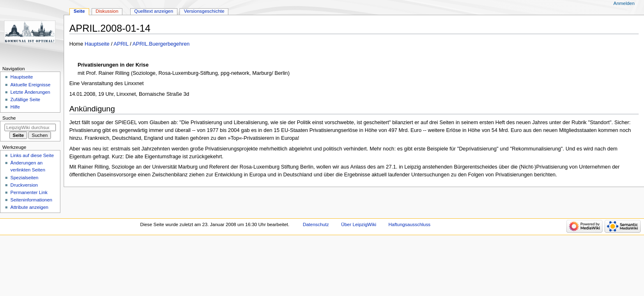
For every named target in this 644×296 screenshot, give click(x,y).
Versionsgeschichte (204, 11)
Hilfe (15, 107)
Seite (79, 11)
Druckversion (24, 185)
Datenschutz (316, 224)
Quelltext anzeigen (154, 11)
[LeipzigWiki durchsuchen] (30, 127)
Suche (9, 118)
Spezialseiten (24, 178)
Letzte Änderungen (30, 92)
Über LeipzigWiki (359, 224)
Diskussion (107, 11)
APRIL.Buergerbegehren (161, 44)
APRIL (121, 44)
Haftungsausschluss (409, 224)
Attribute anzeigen (29, 207)
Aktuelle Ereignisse (30, 85)
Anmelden (624, 3)
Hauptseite (97, 44)
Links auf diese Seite (32, 155)
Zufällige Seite (25, 99)
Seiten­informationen (31, 200)
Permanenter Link (29, 192)
